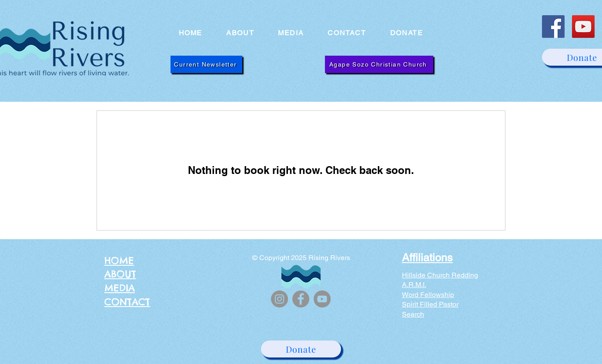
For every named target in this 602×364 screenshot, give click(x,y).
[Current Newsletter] (206, 64)
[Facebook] (553, 27)
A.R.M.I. (414, 285)
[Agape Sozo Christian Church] (379, 64)
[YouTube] (583, 27)
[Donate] (301, 349)
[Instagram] (279, 299)
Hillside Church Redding (440, 275)
